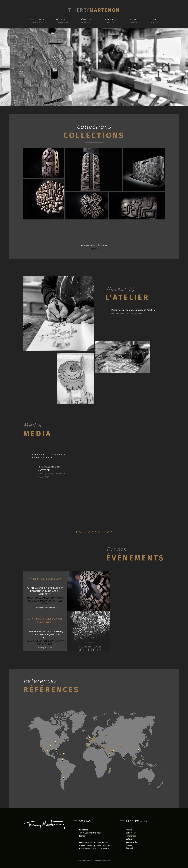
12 (111, 532)
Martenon (94, 10)
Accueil (129, 830)
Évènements (111, 19)
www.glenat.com (45, 648)
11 (108, 532)
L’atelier (86, 19)
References (40, 681)
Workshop (121, 289)
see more (94, 249)
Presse (129, 845)
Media (33, 425)
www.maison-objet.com (45, 607)
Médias (134, 19)
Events (116, 549)
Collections (36, 19)
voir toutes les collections (94, 245)
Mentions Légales (85, 861)
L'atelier (127, 297)
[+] (94, 242)
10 (105, 532)
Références (62, 19)
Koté (108, 861)
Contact (154, 19)
